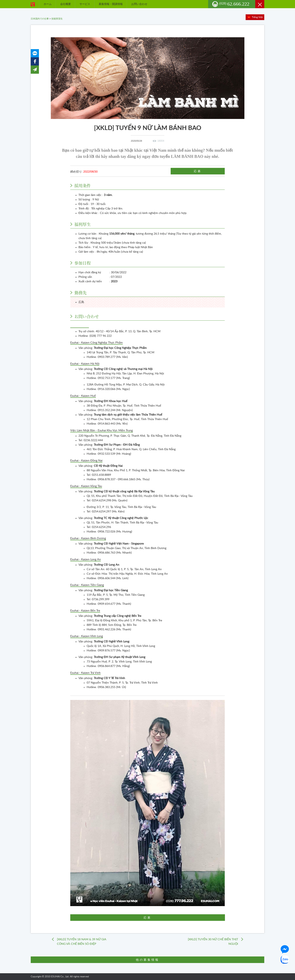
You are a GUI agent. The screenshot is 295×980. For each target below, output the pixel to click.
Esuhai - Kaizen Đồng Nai (86, 461)
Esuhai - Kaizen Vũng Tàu (86, 486)
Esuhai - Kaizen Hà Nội (85, 364)
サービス (85, 4)
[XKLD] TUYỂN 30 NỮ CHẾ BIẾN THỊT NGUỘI (213, 942)
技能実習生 (57, 19)
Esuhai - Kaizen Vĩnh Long (87, 636)
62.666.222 (234, 4)
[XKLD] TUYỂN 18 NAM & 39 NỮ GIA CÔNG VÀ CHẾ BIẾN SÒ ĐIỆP (82, 942)
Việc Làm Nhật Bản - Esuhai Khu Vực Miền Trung (102, 431)
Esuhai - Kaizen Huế (83, 396)
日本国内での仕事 (40, 19)
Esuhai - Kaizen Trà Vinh (85, 673)
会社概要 (66, 4)
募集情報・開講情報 (111, 4)
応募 (198, 171)
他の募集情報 (147, 960)
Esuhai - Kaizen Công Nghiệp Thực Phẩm (96, 343)
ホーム (48, 4)
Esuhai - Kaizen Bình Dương (88, 538)
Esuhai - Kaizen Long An (86, 560)
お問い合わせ (139, 4)
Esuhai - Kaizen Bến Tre (85, 611)
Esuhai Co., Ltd (80, 326)
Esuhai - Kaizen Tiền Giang (87, 585)
